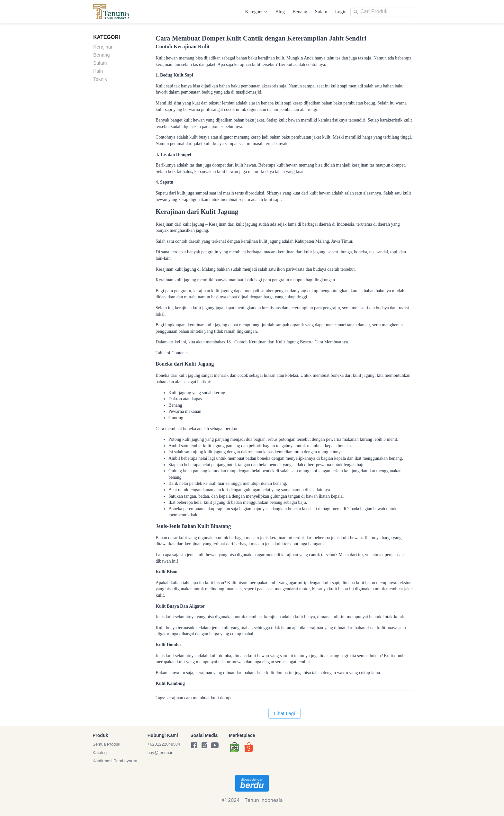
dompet (227, 698)
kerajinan (175, 698)
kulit (215, 698)
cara (188, 698)
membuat (201, 698)
